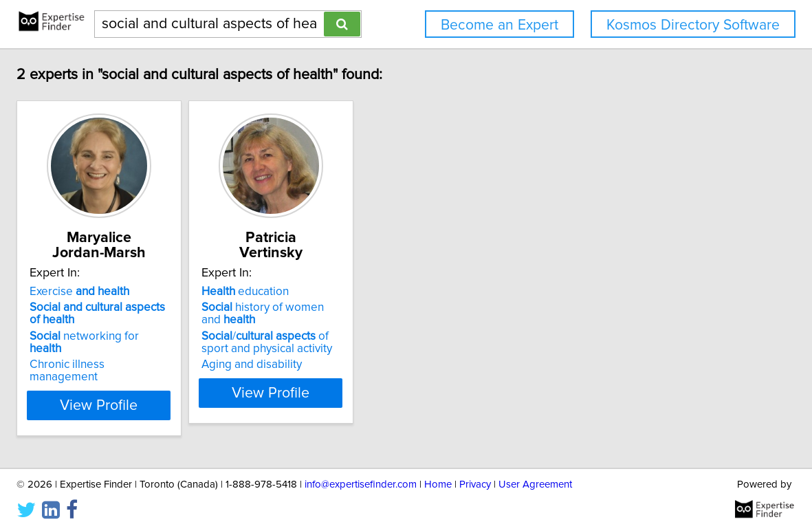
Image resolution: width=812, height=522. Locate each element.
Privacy (475, 472)
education (360, 292)
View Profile (196, 393)
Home (438, 472)
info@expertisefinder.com (361, 472)
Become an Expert (500, 25)
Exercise (160, 292)
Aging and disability (366, 365)
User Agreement (535, 472)
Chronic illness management (183, 352)
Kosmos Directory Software (693, 25)
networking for (182, 336)
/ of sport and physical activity (395, 342)
